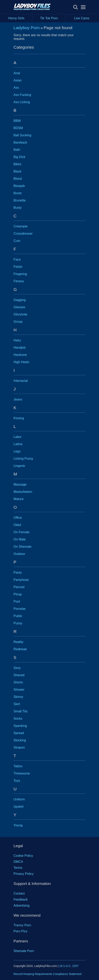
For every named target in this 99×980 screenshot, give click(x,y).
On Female (21, 532)
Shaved (19, 675)
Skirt (17, 704)
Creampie (20, 226)
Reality (18, 642)
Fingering (20, 274)
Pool (17, 601)
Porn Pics (20, 931)
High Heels (21, 362)
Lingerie (19, 466)
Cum (17, 241)
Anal (17, 73)
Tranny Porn (22, 925)
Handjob (20, 348)
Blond (18, 179)
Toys (17, 781)
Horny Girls (20, 18)
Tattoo (18, 766)
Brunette (20, 200)
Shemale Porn (24, 951)
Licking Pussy (23, 459)
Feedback (21, 899)
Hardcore (20, 355)
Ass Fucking (22, 95)
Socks (18, 719)
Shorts (18, 682)
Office (18, 518)
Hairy (17, 340)
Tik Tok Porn (53, 18)
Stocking (20, 740)
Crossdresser (23, 234)
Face (17, 259)
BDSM (18, 128)
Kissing (19, 418)
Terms (18, 868)
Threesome (22, 773)
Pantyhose (21, 580)
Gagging (20, 300)
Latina (18, 444)
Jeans (18, 399)
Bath (17, 150)
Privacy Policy (24, 874)
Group (18, 322)
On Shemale (22, 547)
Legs (17, 451)
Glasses (19, 307)
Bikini (17, 164)
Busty (18, 208)
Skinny (18, 697)
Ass (16, 88)
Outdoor (19, 554)
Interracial (21, 381)
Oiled (17, 525)
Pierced (19, 587)
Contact (19, 893)
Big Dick (19, 157)
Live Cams (82, 18)
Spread (19, 733)
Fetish (18, 267)
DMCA (18, 862)
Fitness (19, 281)
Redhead (20, 649)
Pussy (18, 623)
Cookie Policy (23, 856)
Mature (19, 499)
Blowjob (19, 186)
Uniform (19, 799)
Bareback (20, 142)
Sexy (17, 668)
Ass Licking (22, 102)
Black (17, 171)
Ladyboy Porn (27, 28)
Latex (17, 437)
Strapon (19, 747)
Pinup (18, 594)
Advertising (21, 906)
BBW (17, 121)
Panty (18, 573)
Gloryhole (20, 314)
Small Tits (20, 711)
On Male (20, 539)
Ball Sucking (22, 135)
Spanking (20, 726)
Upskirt (19, 807)
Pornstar (20, 609)
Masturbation (23, 492)
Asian (18, 80)
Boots (18, 193)
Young (18, 825)
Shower (19, 690)
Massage (20, 484)
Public (18, 616)
